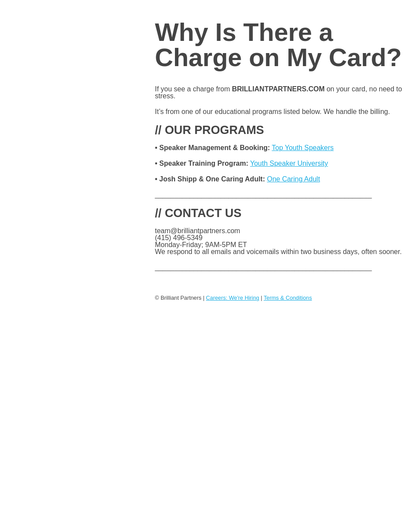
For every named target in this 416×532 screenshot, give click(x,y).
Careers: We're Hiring (232, 298)
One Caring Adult (293, 179)
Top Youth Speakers (302, 148)
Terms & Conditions (288, 298)
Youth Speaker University (289, 163)
